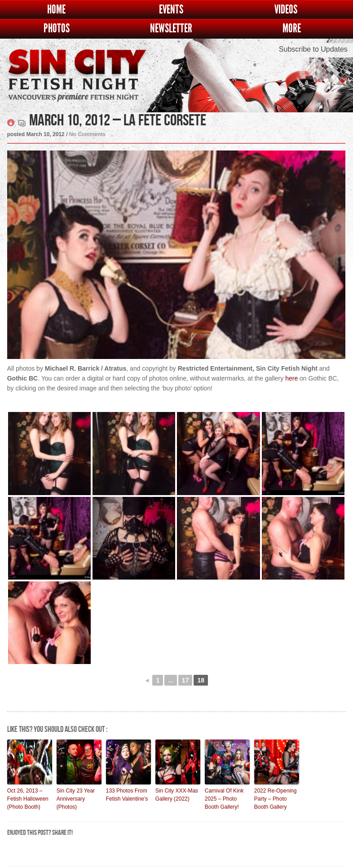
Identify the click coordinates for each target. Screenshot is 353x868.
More (292, 29)
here (291, 378)
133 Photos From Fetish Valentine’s (127, 795)
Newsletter (171, 29)
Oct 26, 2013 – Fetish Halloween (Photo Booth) (28, 799)
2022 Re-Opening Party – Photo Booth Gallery (276, 799)
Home (56, 10)
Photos (57, 29)
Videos (286, 10)
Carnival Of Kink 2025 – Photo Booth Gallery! (224, 799)
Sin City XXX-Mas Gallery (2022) (177, 795)
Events (171, 10)
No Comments (87, 134)
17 (185, 680)
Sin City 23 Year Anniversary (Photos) (76, 799)
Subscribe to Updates (313, 49)
